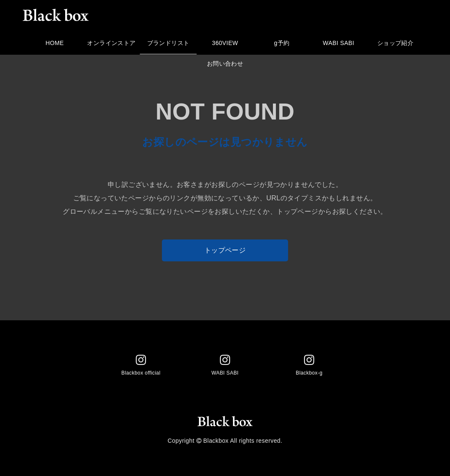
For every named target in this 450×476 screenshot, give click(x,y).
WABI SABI (339, 45)
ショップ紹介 (396, 45)
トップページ (225, 250)
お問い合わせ (225, 66)
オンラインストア (112, 45)
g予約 (282, 45)
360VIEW (225, 45)
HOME (55, 45)
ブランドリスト (168, 45)
